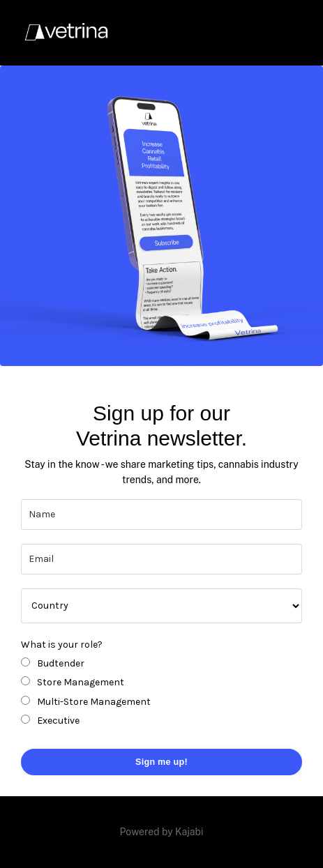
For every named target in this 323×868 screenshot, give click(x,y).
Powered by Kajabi (162, 832)
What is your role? (62, 645)
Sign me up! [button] (161, 762)
